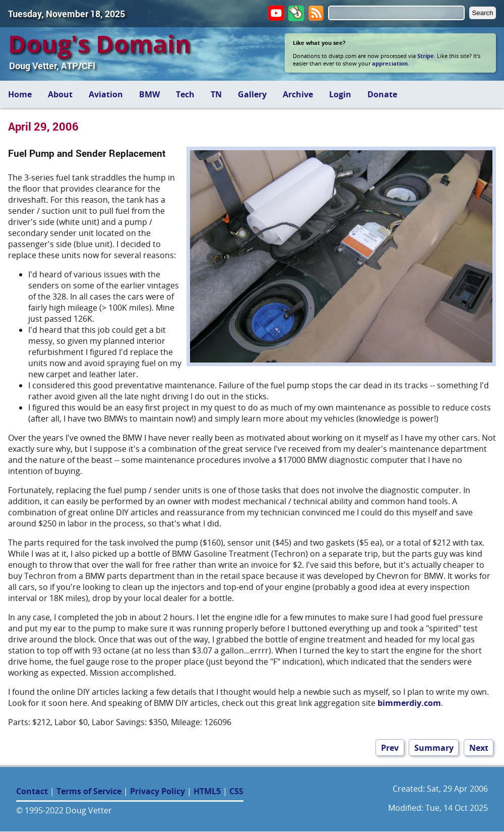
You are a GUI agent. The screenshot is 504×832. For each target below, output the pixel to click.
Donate (382, 94)
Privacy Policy (157, 791)
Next (479, 747)
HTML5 (207, 791)
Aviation (106, 94)
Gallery (252, 94)
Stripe (426, 56)
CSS (236, 791)
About (60, 94)
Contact (32, 791)
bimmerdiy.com (409, 703)
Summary (434, 747)
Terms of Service (89, 791)
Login (340, 94)
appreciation (390, 63)
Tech (185, 94)
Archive (298, 94)
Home (20, 94)
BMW (149, 94)
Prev (390, 747)
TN (216, 94)
